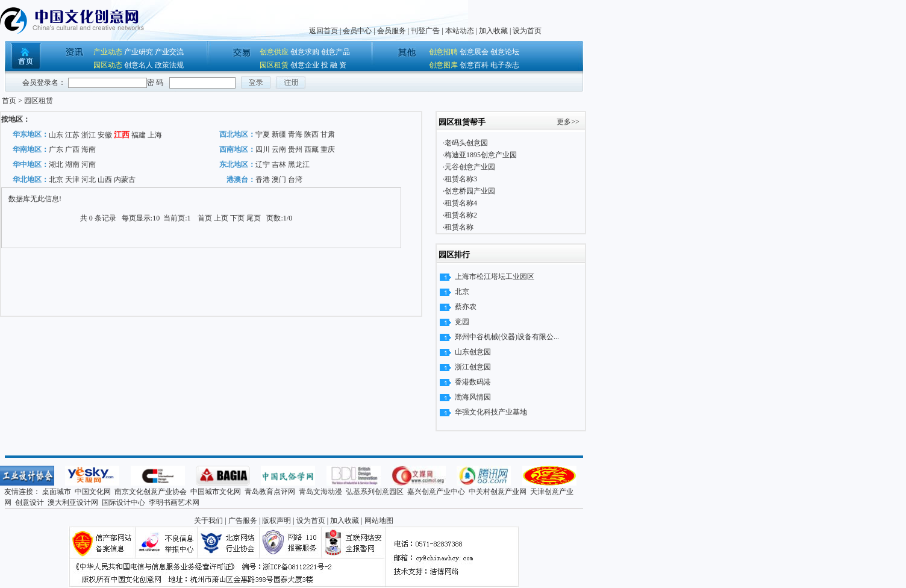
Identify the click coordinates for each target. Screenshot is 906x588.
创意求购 (305, 52)
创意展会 (474, 52)
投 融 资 (334, 65)
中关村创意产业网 (498, 492)
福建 (139, 135)
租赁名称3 (461, 179)
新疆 (279, 134)
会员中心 (357, 31)
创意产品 (336, 52)
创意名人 (139, 65)
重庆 (328, 149)
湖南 (72, 164)
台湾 (295, 180)
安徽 (105, 135)
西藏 (311, 149)
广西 (72, 149)
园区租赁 (274, 65)
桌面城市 (57, 492)
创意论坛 (505, 52)
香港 (263, 180)
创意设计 (30, 502)
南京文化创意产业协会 (151, 492)
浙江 (89, 135)
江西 (122, 135)
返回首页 (323, 31)
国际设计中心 (123, 502)
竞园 (462, 322)
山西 (105, 180)
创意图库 (443, 65)
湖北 (56, 164)
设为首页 (527, 31)
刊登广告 (425, 31)
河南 (89, 164)
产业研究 (139, 52)
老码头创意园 (466, 143)
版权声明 (276, 521)
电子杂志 (505, 65)
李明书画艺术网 (174, 502)
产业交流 (169, 52)
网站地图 (379, 521)
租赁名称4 (461, 203)
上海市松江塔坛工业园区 (495, 277)
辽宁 (263, 164)
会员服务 (392, 31)
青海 (295, 134)
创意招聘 (443, 52)
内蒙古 (125, 180)
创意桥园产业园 (470, 191)
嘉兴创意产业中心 (436, 492)
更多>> (568, 122)
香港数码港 (473, 382)
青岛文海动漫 (320, 492)
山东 (56, 135)
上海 (155, 135)
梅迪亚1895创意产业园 (481, 155)
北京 (56, 180)
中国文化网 (93, 492)
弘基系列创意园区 (375, 492)
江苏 (72, 135)
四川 (263, 149)
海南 (89, 149)
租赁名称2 (461, 215)
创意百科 (474, 65)
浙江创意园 (473, 367)
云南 (279, 149)
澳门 (279, 180)
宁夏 (263, 134)
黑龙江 (299, 164)
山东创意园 (473, 352)
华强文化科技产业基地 (491, 412)
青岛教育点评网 (270, 492)
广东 (56, 149)
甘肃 (328, 134)
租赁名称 (459, 227)
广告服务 (243, 521)
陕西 (311, 134)
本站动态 (460, 31)
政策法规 (169, 65)
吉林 (279, 164)
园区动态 (108, 65)
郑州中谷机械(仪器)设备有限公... (507, 337)
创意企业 (305, 65)
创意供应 (274, 52)
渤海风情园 (473, 397)
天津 (72, 180)
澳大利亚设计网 (73, 502)
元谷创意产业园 (470, 167)
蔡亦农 (466, 307)
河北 (89, 180)
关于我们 (208, 521)
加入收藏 (493, 31)
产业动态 (108, 52)
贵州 (295, 149)
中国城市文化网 (216, 492)
